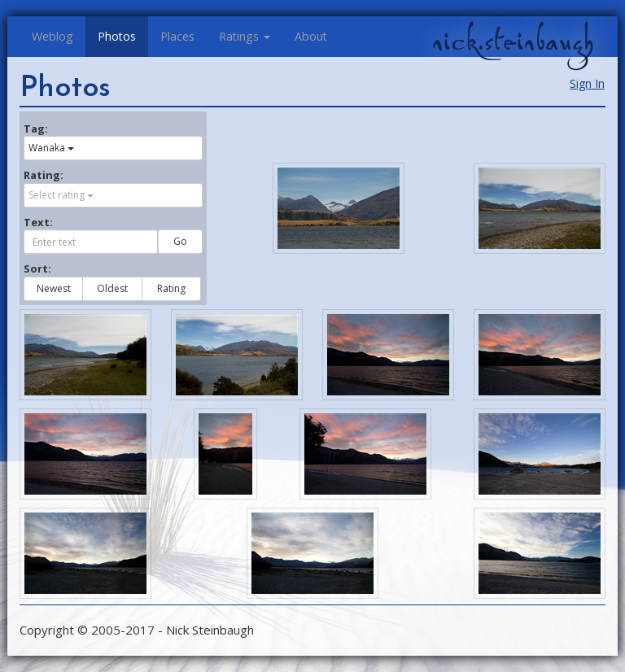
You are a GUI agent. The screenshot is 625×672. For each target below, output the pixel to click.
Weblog (52, 36)
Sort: (37, 268)
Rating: (44, 175)
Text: (38, 222)
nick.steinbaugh (513, 41)
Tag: (36, 129)
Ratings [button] (245, 36)
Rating (171, 288)
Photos (117, 36)
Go (180, 241)
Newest (54, 288)
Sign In (587, 83)
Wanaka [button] (51, 148)
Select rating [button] (61, 195)
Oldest (112, 288)
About (311, 36)
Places (177, 36)
